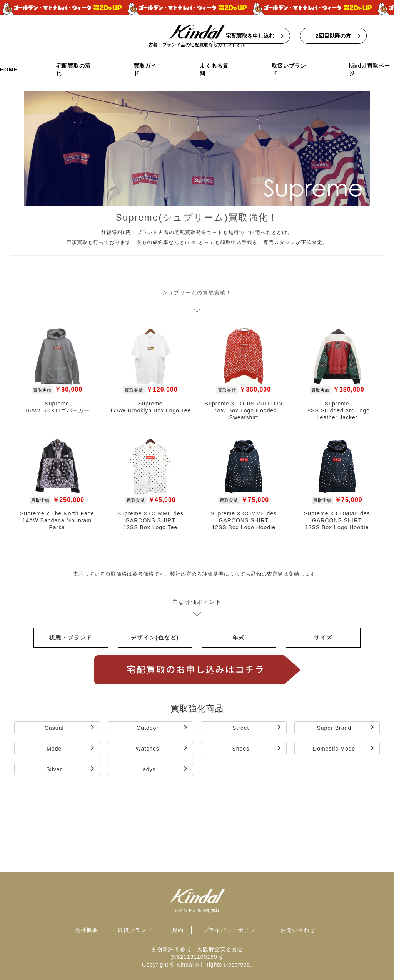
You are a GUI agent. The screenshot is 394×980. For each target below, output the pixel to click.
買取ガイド (145, 70)
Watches (162, 748)
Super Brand (346, 728)
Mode (71, 748)
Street (257, 728)
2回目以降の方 (333, 36)
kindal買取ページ (369, 70)
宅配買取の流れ (73, 70)
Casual (70, 728)
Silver (70, 769)
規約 (178, 930)
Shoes (257, 748)
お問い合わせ (298, 930)
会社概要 (87, 930)
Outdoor (162, 728)
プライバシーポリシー (232, 930)
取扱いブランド (289, 70)
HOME (9, 70)
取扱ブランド (135, 930)
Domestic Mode (344, 748)
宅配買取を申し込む (250, 36)
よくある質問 (214, 70)
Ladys (164, 769)
